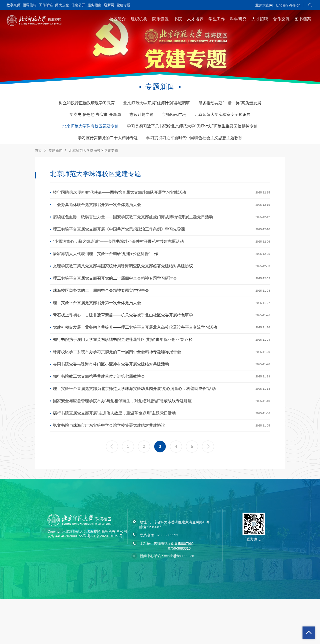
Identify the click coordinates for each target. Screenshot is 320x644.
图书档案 (303, 19)
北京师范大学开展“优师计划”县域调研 (157, 103)
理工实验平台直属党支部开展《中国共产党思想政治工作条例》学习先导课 (119, 237)
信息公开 (78, 5)
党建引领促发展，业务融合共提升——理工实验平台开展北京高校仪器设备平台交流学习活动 (135, 353)
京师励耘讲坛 (174, 115)
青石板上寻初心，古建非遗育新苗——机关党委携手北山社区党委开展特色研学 (123, 339)
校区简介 (117, 19)
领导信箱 (29, 5)
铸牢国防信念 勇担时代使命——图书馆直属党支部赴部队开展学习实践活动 (119, 194)
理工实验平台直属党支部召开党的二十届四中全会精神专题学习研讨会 (115, 295)
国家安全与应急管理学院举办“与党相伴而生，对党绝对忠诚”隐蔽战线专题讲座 (122, 440)
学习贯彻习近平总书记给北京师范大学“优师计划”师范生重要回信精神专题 (192, 126)
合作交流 (281, 19)
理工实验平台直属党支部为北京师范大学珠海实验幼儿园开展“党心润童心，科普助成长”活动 (134, 426)
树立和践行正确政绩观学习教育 (87, 103)
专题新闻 (55, 150)
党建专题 (123, 5)
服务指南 (94, 5)
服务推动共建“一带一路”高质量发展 (230, 103)
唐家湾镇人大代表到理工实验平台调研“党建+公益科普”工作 (105, 266)
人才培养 (195, 19)
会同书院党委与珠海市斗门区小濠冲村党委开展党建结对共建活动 (111, 397)
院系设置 (160, 19)
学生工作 (217, 19)
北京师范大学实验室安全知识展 (222, 115)
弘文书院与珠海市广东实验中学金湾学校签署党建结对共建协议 (109, 469)
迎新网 (109, 5)
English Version (288, 5)
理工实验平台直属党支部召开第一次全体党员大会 (97, 324)
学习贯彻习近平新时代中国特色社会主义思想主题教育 (194, 138)
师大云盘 (62, 5)
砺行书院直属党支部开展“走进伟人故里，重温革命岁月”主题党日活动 (114, 455)
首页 (38, 150)
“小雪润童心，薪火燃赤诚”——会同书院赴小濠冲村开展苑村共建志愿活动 (118, 252)
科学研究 (238, 19)
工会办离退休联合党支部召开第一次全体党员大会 (97, 208)
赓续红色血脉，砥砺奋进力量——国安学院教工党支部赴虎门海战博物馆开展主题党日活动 (133, 223)
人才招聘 (260, 19)
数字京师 (13, 5)
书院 (178, 19)
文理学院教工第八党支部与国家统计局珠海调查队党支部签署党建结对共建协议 (123, 281)
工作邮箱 (46, 5)
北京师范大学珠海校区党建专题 (90, 126)
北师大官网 (264, 5)
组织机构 (139, 19)
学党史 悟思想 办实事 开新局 (95, 115)
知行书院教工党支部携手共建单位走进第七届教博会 (99, 411)
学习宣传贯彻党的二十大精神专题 (108, 138)
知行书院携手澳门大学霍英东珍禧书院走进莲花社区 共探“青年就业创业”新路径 (123, 368)
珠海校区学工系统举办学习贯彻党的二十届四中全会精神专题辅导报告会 (117, 382)
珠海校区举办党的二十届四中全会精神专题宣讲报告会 (101, 310)
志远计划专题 (141, 115)
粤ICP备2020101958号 (105, 581)
